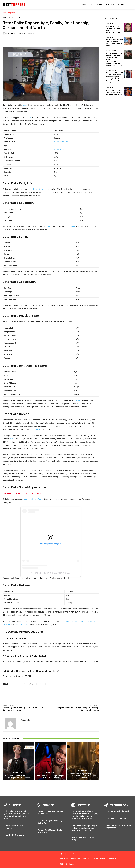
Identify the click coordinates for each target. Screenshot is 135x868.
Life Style (19, 18)
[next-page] (8, 784)
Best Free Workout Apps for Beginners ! (118, 827)
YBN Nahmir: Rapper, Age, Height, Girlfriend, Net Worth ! (51, 777)
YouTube (39, 430)
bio (10, 684)
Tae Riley (73, 621)
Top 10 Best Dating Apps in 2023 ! (84, 839)
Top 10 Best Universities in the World (50, 831)
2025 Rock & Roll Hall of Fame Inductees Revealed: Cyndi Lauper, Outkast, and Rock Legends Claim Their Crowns (114, 78)
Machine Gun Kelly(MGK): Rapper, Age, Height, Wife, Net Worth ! (18, 777)
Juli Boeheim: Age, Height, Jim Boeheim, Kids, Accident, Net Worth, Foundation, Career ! (17, 815)
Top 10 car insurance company (14, 827)
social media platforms (33, 499)
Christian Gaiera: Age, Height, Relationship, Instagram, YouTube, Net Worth (85, 828)
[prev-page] (4, 784)
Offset (80, 621)
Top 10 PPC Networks (14, 835)
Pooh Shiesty (89, 621)
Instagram (19, 493)
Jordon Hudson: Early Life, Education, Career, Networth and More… (115, 43)
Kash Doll (6, 625)
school (50, 226)
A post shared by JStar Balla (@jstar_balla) (51, 573)
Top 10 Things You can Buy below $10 (50, 822)
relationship (41, 684)
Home (5, 13)
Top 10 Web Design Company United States (51, 813)
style (78, 400)
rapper (25, 105)
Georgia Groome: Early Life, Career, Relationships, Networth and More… (114, 29)
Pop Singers (31, 684)
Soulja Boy (64, 621)
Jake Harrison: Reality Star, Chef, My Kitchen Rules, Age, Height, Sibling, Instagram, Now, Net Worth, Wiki (85, 815)
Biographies (12, 13)
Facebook (8, 493)
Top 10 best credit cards (117, 818)
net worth (23, 684)
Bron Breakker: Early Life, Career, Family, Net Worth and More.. (114, 92)
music (12, 439)
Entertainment (18, 773)
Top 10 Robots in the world (118, 811)
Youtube (29, 493)
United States (38, 189)
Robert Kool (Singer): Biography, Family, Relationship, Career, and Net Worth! (83, 776)
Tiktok (38, 493)
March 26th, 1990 (62, 142)
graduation (71, 226)
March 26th (59, 149)
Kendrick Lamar (21, 625)
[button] (130, 4)
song (29, 118)
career (15, 684)
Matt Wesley (13, 33)
